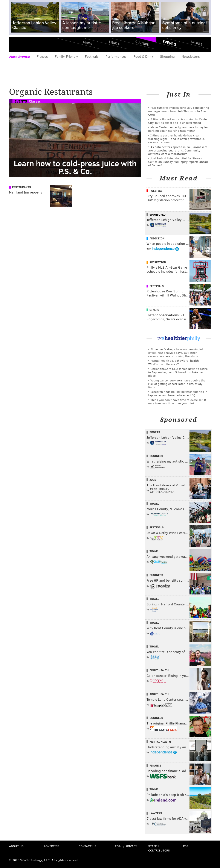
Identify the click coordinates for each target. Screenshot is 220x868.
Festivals (92, 56)
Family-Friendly (66, 56)
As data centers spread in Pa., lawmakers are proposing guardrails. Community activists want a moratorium (178, 150)
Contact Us (87, 846)
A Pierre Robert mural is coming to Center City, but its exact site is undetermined (178, 121)
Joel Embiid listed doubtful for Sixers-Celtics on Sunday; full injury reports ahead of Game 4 (178, 162)
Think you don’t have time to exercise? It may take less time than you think (177, 401)
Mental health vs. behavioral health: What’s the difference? (174, 362)
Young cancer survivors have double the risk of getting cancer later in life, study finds (177, 384)
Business (156, 456)
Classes (35, 101)
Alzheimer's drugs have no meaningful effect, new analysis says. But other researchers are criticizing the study (176, 353)
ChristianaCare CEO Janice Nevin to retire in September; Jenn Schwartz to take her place (178, 372)
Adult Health (159, 670)
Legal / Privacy (125, 846)
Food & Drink (143, 56)
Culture (142, 43)
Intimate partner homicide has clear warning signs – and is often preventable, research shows (176, 139)
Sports (197, 43)
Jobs (153, 480)
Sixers (154, 310)
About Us (16, 846)
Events (169, 43)
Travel (154, 504)
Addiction (157, 238)
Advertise (51, 846)
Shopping (167, 56)
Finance (155, 765)
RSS (186, 846)
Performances (116, 56)
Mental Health (160, 742)
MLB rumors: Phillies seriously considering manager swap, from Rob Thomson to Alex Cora (179, 111)
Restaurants (21, 187)
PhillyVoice (39, 44)
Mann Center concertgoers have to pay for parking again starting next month (178, 129)
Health (115, 43)
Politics (156, 191)
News (87, 43)
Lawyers (156, 813)
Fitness (42, 56)
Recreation (158, 262)
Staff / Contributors (159, 848)
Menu (16, 45)
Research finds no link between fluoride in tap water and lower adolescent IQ (178, 393)
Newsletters (191, 56)
